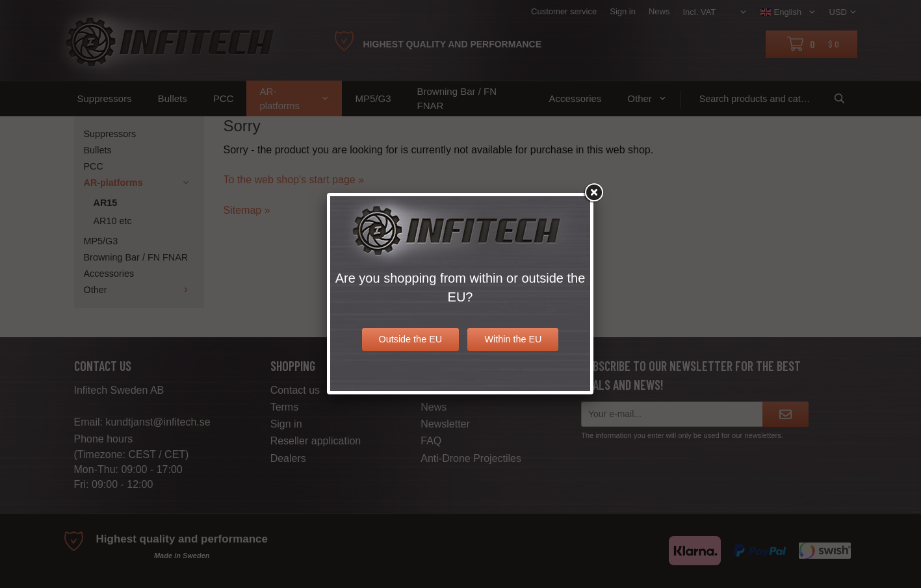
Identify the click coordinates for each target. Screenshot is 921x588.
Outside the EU (411, 339)
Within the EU (513, 339)
